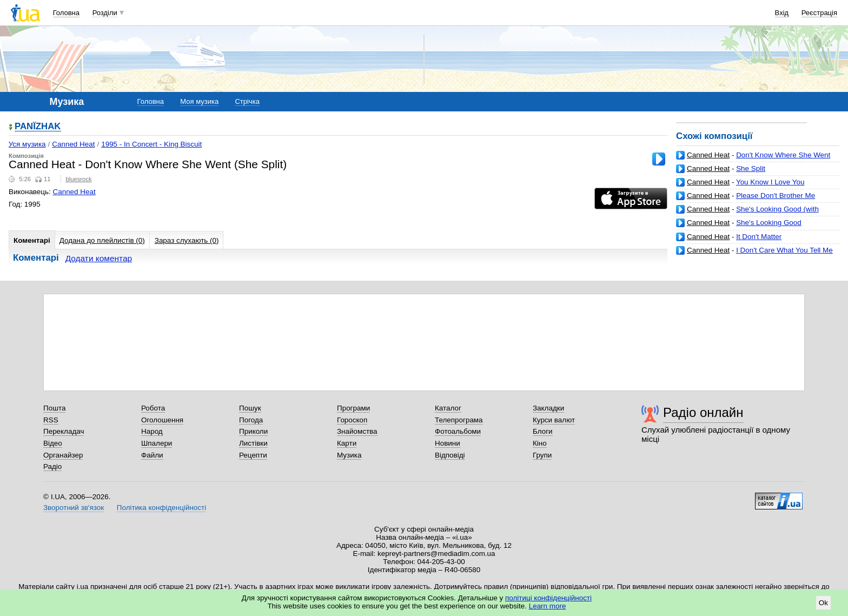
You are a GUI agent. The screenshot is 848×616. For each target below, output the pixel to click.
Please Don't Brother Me (776, 196)
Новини (448, 443)
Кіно (540, 443)
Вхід (782, 13)
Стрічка (247, 101)
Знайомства (357, 431)
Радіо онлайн (703, 412)
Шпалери (157, 443)
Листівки (253, 443)
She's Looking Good (769, 223)
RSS (51, 420)
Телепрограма (459, 420)
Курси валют (554, 420)
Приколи (253, 431)
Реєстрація (819, 13)
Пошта (54, 408)
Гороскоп (352, 420)
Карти (347, 443)
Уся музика (27, 144)
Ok (823, 603)
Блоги (543, 431)
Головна (66, 13)
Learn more (548, 606)
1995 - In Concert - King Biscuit (151, 144)
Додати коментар (99, 258)
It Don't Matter (759, 237)
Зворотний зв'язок (74, 508)
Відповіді (450, 455)
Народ (152, 431)
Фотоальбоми (458, 431)
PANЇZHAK (38, 127)
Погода (251, 420)
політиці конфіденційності (548, 598)
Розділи (105, 13)
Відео (53, 443)
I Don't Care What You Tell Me (784, 250)
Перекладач (64, 431)
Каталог (448, 408)
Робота (153, 408)
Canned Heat (708, 155)
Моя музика (199, 101)
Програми (353, 408)
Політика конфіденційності (161, 508)
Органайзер (63, 455)
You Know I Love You (770, 182)
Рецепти (253, 455)
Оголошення (162, 420)
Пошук (250, 408)
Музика (349, 455)
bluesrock (78, 179)
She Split (751, 168)
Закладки (548, 408)
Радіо (52, 466)
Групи (542, 455)
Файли (152, 455)
